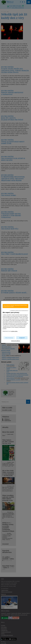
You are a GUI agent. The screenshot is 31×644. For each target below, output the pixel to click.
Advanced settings (16, 341)
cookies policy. (14, 331)
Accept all (22, 338)
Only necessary (9, 338)
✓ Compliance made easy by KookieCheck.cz (19, 310)
